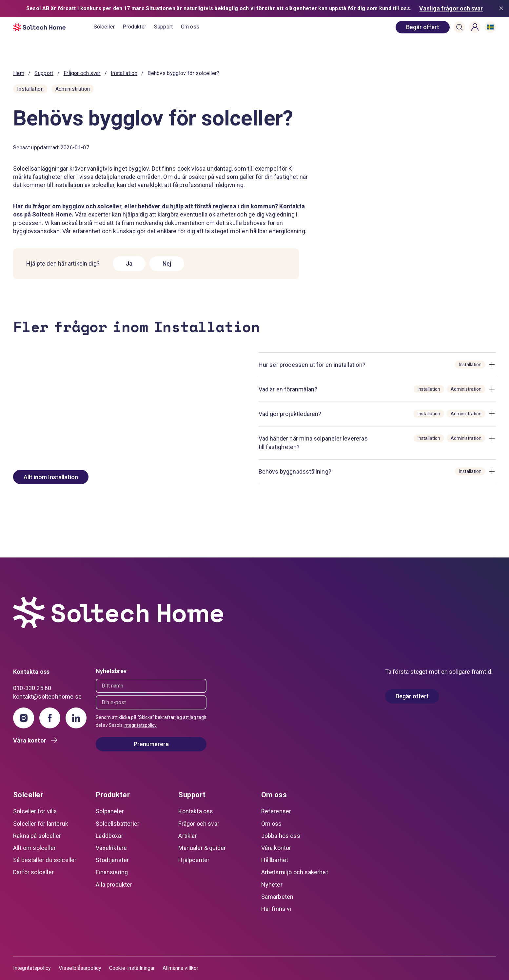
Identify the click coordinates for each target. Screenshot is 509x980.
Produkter (134, 27)
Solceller (104, 27)
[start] (53, 27)
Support (163, 27)
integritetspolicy (140, 725)
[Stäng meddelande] (502, 9)
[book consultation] (423, 27)
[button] (460, 27)
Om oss (190, 27)
